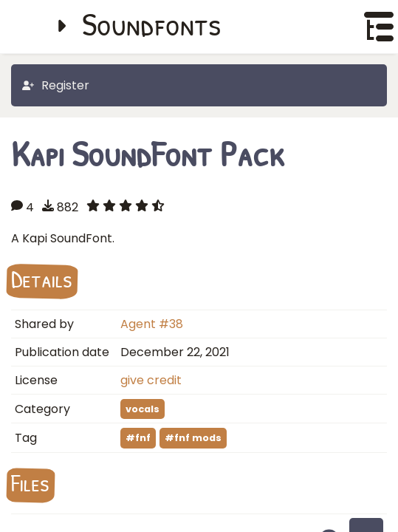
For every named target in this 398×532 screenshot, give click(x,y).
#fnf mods (193, 438)
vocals (143, 409)
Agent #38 (152, 324)
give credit (151, 380)
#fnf (138, 438)
